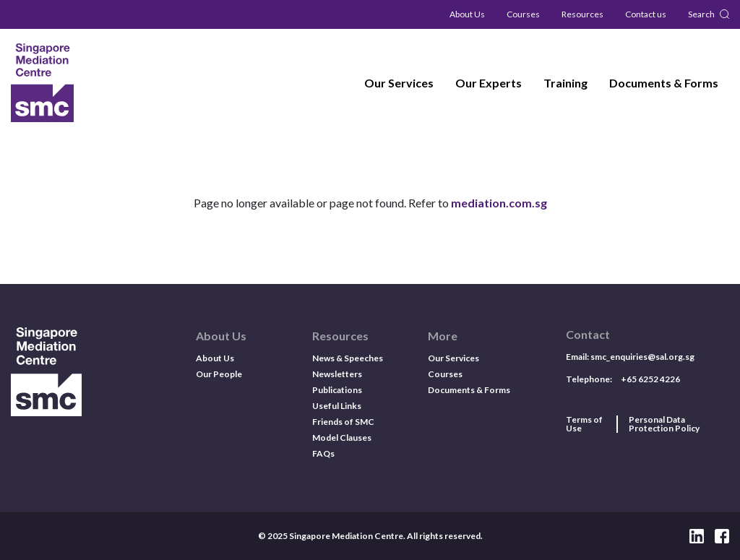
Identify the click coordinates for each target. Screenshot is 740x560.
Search (701, 14)
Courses (523, 14)
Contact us (646, 14)
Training (565, 83)
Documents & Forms (664, 83)
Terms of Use (584, 424)
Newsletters (337, 374)
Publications (337, 390)
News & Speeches (348, 358)
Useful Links (337, 406)
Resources (582, 14)
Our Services (399, 83)
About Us (467, 14)
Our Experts (489, 83)
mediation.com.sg (499, 203)
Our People (219, 374)
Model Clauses (342, 438)
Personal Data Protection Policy (664, 424)
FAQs (323, 453)
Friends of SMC (343, 422)
